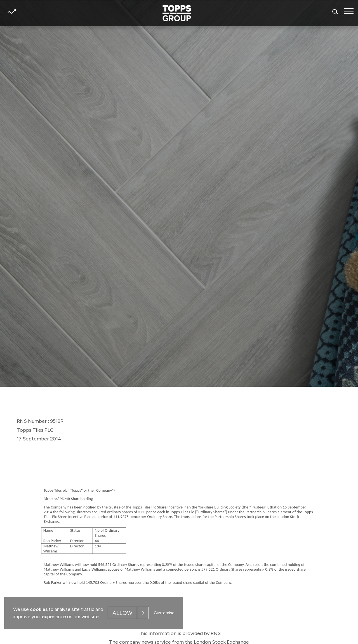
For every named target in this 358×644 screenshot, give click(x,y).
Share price (12, 11)
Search (336, 12)
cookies (39, 609)
